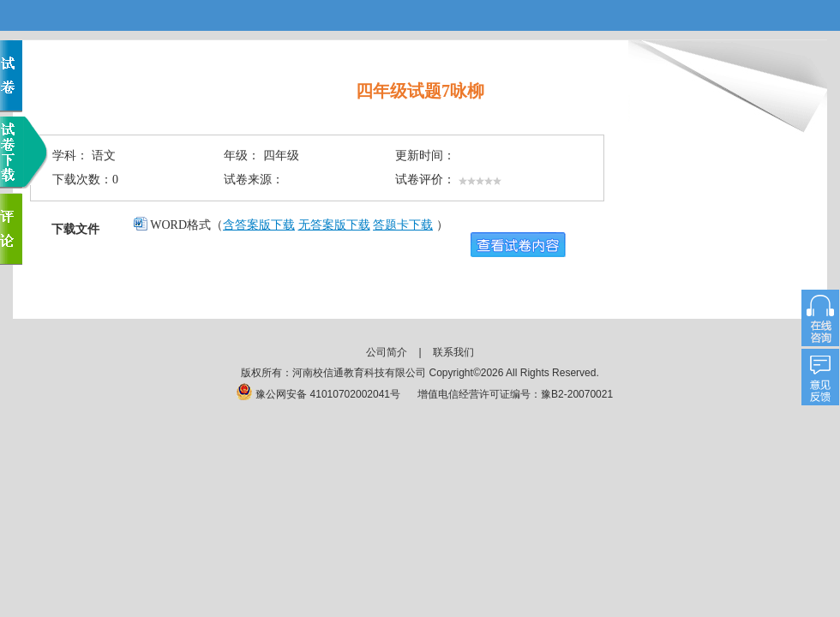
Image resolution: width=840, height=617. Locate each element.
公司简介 (387, 352)
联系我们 (453, 352)
